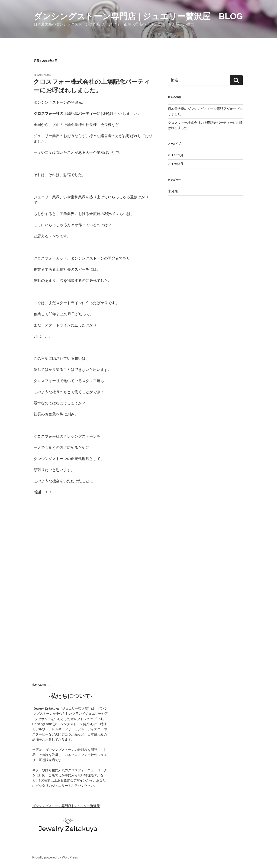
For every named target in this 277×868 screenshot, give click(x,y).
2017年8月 (176, 164)
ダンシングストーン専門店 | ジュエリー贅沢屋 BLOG (138, 16)
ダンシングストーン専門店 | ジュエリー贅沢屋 (66, 806)
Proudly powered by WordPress (55, 857)
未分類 (173, 191)
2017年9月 (176, 155)
